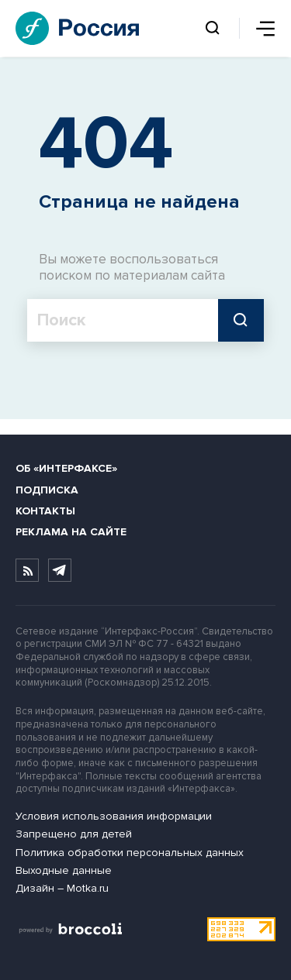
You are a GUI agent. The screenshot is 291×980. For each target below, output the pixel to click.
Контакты (45, 511)
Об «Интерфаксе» (66, 468)
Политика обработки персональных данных (130, 853)
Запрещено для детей (74, 834)
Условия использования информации (114, 816)
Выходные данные (64, 870)
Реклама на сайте (71, 532)
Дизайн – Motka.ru (62, 888)
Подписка (47, 490)
